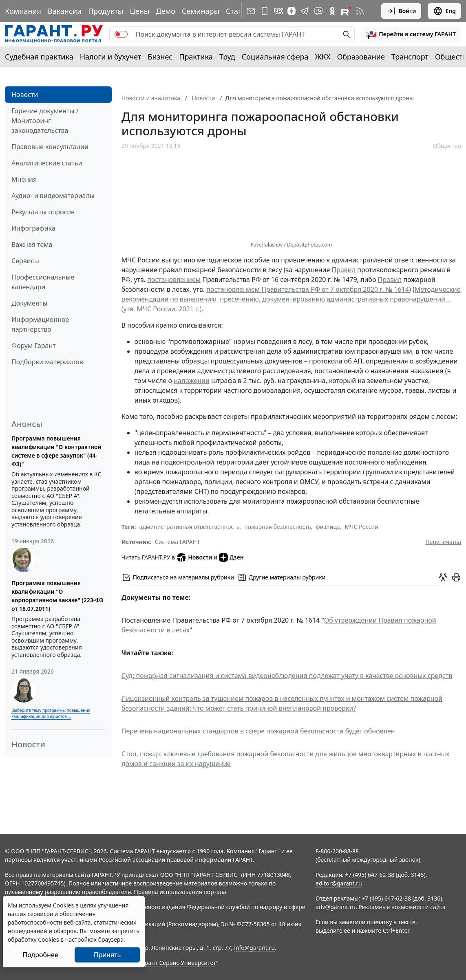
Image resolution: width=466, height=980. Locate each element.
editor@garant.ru (339, 883)
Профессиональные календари (43, 282)
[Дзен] (292, 11)
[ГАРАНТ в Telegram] (305, 11)
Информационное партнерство (40, 324)
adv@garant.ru (336, 907)
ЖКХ (323, 57)
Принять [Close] (107, 955)
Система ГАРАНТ (178, 542)
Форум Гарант (34, 346)
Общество (447, 146)
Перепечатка (443, 542)
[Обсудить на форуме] (443, 577)
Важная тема (32, 244)
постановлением (174, 280)
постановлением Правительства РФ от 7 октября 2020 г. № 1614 (308, 289)
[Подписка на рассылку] (251, 11)
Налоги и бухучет (111, 57)
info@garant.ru (254, 948)
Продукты (106, 11)
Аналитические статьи (47, 163)
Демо (166, 11)
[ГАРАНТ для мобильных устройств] (265, 11)
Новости (25, 95)
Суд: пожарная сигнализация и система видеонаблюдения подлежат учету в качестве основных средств (287, 676)
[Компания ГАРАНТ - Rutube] (346, 11)
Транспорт (410, 57)
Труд (227, 57)
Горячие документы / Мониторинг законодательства (45, 121)
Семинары (201, 11)
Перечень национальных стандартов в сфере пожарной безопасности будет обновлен (258, 731)
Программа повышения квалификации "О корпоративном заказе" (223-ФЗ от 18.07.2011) (57, 596)
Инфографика (33, 228)
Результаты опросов (43, 212)
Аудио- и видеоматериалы (53, 196)
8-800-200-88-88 (337, 851)
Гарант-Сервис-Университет (178, 963)
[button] (411, 34)
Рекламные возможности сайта (402, 907)
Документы (29, 303)
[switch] (121, 34)
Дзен (231, 557)
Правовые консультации (50, 147)
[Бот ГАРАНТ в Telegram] (318, 11)
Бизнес (160, 57)
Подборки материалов (47, 362)
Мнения (24, 179)
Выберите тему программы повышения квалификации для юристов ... (51, 713)
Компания (23, 11)
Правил (343, 270)
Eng (444, 11)
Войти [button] (401, 11)
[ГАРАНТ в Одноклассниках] (332, 11)
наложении (192, 381)
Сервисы (25, 261)
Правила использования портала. (181, 892)
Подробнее (40, 955)
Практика (196, 57)
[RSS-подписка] (360, 11)
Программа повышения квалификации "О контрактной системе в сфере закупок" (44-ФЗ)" (56, 451)
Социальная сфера (275, 57)
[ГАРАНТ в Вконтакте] (278, 11)
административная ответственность (189, 527)
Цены (139, 11)
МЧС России (361, 527)
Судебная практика (39, 57)
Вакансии (65, 11)
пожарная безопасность (278, 527)
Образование (361, 57)
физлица (328, 527)
